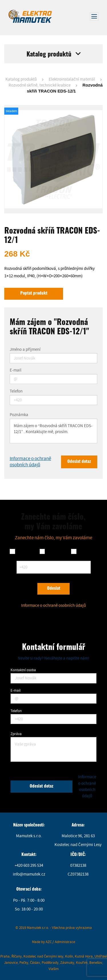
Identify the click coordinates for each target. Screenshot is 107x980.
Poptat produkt (34, 293)
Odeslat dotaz (79, 462)
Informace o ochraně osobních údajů (30, 462)
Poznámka (19, 415)
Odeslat (54, 588)
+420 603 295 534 (29, 865)
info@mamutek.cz (29, 874)
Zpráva (16, 734)
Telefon (16, 392)
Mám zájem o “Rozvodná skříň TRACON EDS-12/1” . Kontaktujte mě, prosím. (54, 431)
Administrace (65, 942)
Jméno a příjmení (25, 350)
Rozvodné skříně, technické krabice (40, 85)
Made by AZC (42, 942)
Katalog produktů (21, 79)
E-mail (16, 371)
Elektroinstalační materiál (72, 79)
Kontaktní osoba (23, 670)
